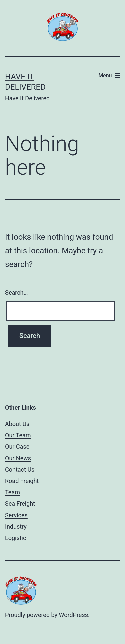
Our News (18, 458)
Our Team (18, 435)
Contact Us (20, 469)
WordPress (73, 615)
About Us (17, 424)
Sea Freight (20, 503)
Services (16, 515)
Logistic (15, 538)
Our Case (17, 446)
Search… (16, 292)
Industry (16, 526)
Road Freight (22, 481)
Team (12, 492)
